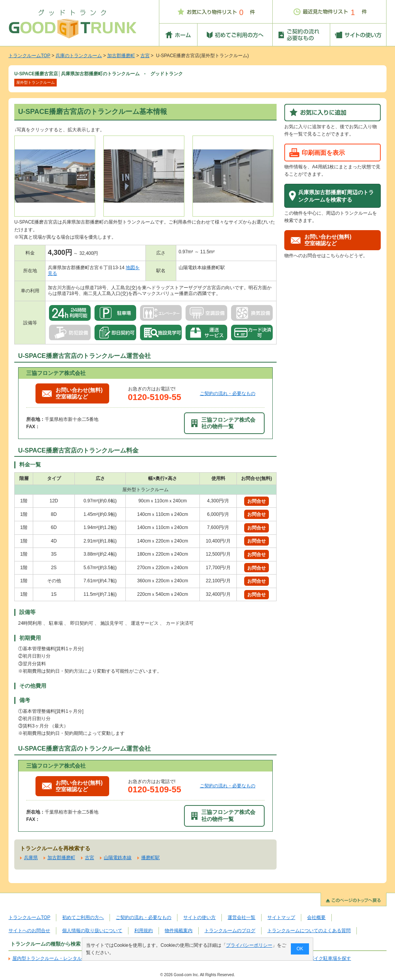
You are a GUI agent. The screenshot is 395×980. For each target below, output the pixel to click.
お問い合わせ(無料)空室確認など (72, 393)
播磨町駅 (150, 858)
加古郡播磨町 (121, 56)
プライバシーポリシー (249, 945)
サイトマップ (281, 917)
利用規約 (143, 931)
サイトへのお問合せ (29, 931)
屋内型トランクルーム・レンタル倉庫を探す (59, 958)
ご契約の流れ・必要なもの (228, 393)
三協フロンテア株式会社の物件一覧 (223, 423)
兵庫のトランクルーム (79, 56)
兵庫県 (31, 858)
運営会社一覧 (241, 917)
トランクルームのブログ (230, 931)
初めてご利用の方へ (83, 917)
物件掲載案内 (179, 931)
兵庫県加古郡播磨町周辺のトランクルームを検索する (336, 196)
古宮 (145, 56)
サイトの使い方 (199, 917)
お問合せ (257, 501)
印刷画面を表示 (323, 153)
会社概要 (316, 917)
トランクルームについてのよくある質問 (309, 931)
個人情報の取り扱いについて (92, 931)
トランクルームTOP (29, 56)
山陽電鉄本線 (118, 858)
